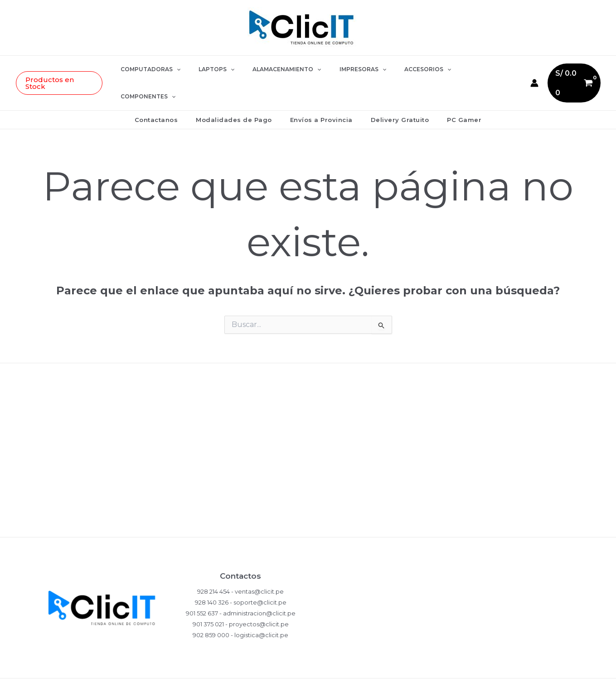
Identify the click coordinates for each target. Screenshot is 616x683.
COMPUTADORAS (163, 69)
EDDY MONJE (234, 667)
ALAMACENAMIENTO (285, 69)
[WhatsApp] (415, 668)
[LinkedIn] (505, 668)
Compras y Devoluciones (308, 411)
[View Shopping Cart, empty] (559, 69)
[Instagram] (437, 668)
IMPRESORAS (354, 69)
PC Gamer (451, 93)
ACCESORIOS (411, 69)
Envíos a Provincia (321, 93)
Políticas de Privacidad (308, 382)
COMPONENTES (473, 69)
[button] (74, 70)
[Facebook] (460, 668)
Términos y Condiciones (308, 470)
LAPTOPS (222, 69)
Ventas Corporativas (308, 500)
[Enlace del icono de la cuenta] (519, 69)
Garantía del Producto (308, 441)
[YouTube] (483, 668)
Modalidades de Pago (240, 93)
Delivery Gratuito (394, 93)
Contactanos (169, 93)
